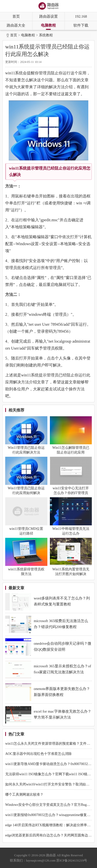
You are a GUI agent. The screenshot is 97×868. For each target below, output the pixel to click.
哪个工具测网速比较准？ (24, 795)
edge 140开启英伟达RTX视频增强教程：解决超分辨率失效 (50, 825)
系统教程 (46, 35)
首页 (16, 16)
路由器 (51, 855)
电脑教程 (48, 25)
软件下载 (81, 25)
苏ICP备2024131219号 (72, 860)
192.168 (81, 16)
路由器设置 (48, 16)
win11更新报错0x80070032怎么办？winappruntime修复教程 (49, 815)
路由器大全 (16, 25)
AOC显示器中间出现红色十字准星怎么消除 (38, 754)
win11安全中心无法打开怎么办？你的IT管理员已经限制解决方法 (71, 493)
